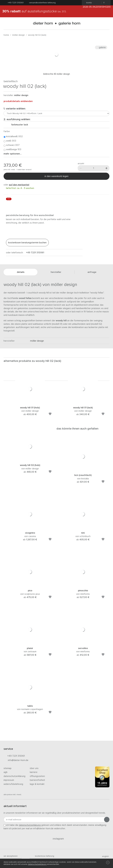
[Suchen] (107, 23)
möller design (18, 35)
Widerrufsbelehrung (13, 784)
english (104, 856)
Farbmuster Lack (18, 125)
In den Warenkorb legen (56, 176)
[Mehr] (106, 168)
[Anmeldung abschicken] (107, 820)
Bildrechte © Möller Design (57, 74)
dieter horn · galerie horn (57, 23)
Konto (88, 3)
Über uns (34, 768)
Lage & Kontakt (37, 784)
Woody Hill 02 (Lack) (37, 35)
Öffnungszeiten (37, 776)
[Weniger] (81, 168)
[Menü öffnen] (6, 23)
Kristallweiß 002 (13, 137)
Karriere (34, 772)
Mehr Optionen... (13, 154)
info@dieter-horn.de (16, 760)
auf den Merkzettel (19, 185)
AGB (6, 772)
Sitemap (8, 768)
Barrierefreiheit (37, 780)
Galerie (101, 47)
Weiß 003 (10, 141)
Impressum (9, 780)
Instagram (57, 839)
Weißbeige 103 (12, 150)
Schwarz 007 (12, 145)
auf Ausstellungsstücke (34, 11)
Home (6, 35)
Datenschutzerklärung (14, 776)
